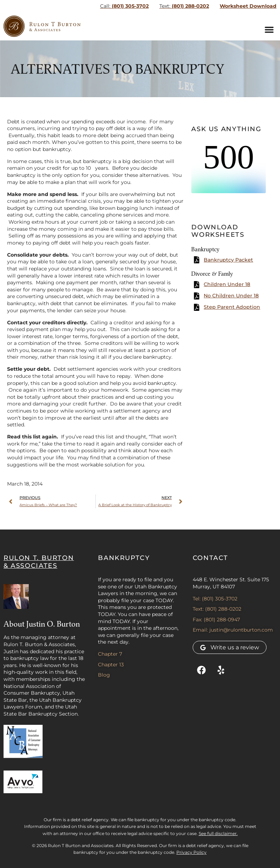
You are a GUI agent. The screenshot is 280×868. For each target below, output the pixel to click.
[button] (269, 30)
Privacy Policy (191, 852)
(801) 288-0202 (184, 6)
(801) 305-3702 (124, 6)
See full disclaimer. (218, 833)
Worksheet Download (248, 6)
